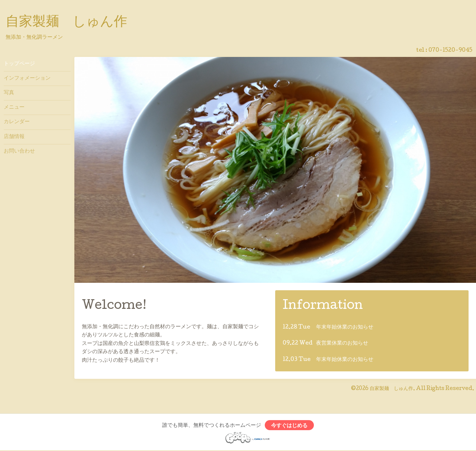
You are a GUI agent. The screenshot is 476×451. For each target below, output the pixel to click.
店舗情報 (14, 137)
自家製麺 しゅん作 (66, 23)
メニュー (14, 108)
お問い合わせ (19, 151)
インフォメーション (27, 79)
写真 (9, 93)
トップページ (19, 64)
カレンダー (17, 122)
